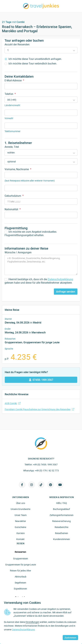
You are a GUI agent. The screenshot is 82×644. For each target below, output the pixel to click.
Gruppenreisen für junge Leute (41, 342)
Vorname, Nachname (18, 169)
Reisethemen (62, 533)
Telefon (10, 94)
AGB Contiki (13, 403)
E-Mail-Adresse (14, 80)
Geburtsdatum (14, 196)
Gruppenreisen (14, 342)
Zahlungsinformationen (62, 515)
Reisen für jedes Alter (21, 571)
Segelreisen (20, 583)
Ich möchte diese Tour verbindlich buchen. (31, 64)
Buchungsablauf (61, 509)
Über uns (21, 503)
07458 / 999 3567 (41, 380)
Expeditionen (20, 589)
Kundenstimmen (62, 539)
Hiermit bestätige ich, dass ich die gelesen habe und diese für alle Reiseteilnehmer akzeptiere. (39, 281)
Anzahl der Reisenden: (17, 44)
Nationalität (13, 209)
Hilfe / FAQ (62, 503)
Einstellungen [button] (32, 622)
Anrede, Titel (12, 147)
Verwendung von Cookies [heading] (22, 603)
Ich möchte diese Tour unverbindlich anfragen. (33, 59)
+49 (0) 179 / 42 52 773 (47, 470)
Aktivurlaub (21, 577)
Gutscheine (20, 527)
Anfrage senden (66, 292)
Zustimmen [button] (70, 638)
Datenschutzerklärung (60, 279)
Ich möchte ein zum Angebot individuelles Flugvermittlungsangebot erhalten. (31, 233)
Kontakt (20, 539)
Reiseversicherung (61, 521)
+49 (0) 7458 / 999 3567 (45, 464)
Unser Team (21, 515)
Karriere (21, 533)
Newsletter (21, 521)
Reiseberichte (61, 527)
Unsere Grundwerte (20, 509)
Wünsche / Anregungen (18, 252)
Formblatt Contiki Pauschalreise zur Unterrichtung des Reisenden (39, 409)
